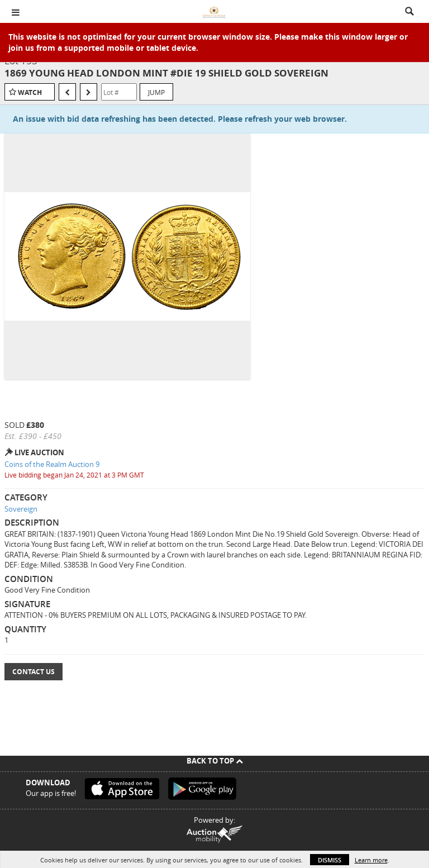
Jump (156, 92)
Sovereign (21, 509)
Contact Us (34, 672)
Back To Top (215, 761)
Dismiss (330, 860)
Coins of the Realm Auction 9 (52, 464)
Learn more (371, 860)
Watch (30, 92)
